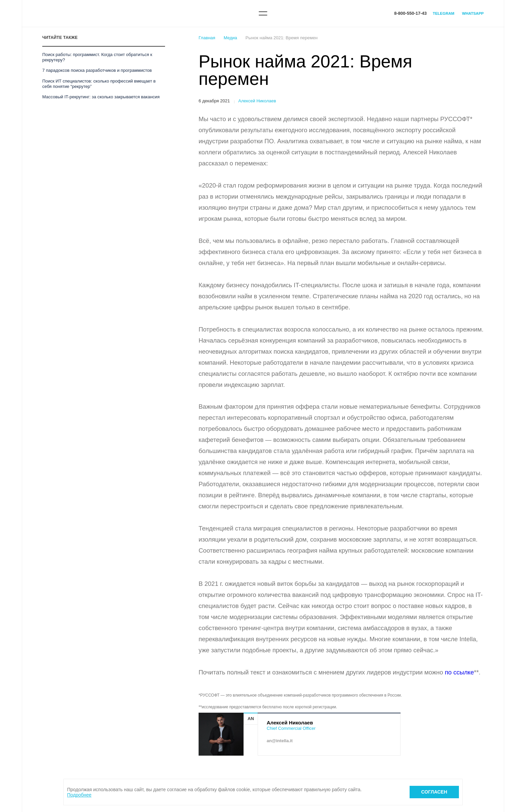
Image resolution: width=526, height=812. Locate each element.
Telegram (443, 13)
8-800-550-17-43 (410, 13)
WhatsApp (473, 13)
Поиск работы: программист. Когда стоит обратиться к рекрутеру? (97, 57)
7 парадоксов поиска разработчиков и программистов (97, 70)
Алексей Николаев (257, 101)
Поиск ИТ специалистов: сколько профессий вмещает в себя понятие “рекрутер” (99, 84)
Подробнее (79, 795)
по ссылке (459, 672)
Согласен (434, 792)
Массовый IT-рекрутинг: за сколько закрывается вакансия (101, 97)
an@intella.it (280, 741)
